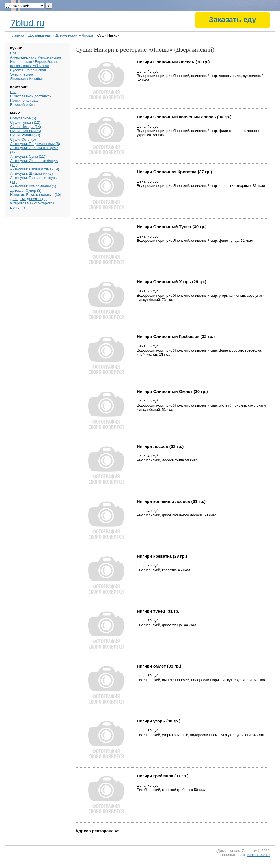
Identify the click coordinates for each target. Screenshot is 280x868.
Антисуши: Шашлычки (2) (31, 173)
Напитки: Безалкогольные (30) (36, 195)
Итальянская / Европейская (33, 62)
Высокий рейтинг (24, 105)
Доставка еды (40, 35)
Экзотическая (22, 74)
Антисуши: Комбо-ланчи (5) (33, 186)
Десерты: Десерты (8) (28, 199)
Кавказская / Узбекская (29, 66)
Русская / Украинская (28, 70)
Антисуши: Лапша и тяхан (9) (35, 169)
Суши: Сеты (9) (23, 139)
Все (13, 53)
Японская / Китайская (28, 79)
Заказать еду (232, 20)
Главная (17, 35)
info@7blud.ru (258, 855)
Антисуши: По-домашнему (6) (35, 144)
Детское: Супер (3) (26, 190)
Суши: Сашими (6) (26, 131)
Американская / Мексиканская (35, 57)
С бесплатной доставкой (31, 96)
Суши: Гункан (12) (25, 122)
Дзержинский (66, 35)
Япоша (88, 35)
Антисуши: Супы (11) (28, 156)
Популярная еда (24, 100)
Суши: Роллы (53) (25, 135)
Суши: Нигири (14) (26, 127)
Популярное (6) (23, 118)
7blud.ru (27, 23)
